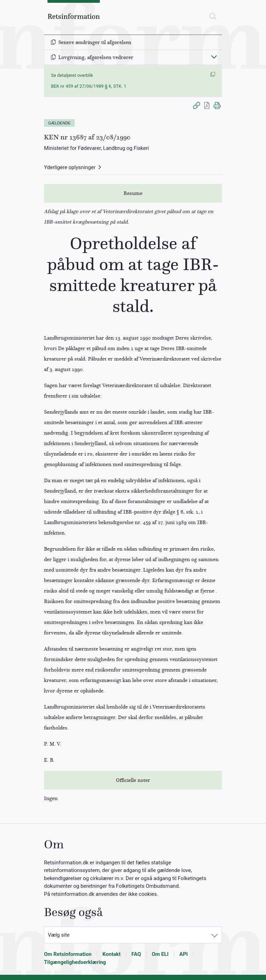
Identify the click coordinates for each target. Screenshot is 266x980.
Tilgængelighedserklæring (75, 962)
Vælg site (59, 935)
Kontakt (111, 954)
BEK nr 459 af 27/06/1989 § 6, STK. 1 (89, 86)
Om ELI (160, 954)
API (184, 954)
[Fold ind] (214, 57)
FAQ (136, 954)
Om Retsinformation (68, 954)
